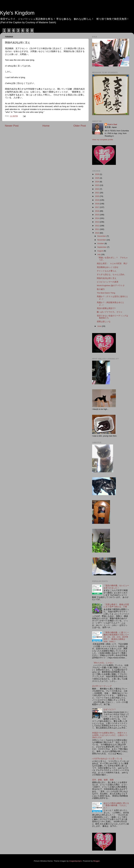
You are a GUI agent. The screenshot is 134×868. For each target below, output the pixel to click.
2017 (97, 207)
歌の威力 (101, 289)
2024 (97, 182)
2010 (97, 233)
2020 (97, 196)
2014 (97, 218)
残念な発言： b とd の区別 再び (112, 264)
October (101, 243)
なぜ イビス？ (110, 709)
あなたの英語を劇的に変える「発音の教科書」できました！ (116, 805)
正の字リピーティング (102, 686)
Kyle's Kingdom (17, 13)
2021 (97, 193)
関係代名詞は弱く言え (107, 278)
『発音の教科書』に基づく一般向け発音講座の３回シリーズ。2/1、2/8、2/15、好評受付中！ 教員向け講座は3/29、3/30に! (116, 637)
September (102, 247)
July (99, 254)
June (100, 326)
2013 (97, 222)
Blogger (96, 861)
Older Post (80, 126)
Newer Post (12, 126)
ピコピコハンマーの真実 (108, 282)
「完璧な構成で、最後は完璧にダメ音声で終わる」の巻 (116, 606)
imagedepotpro (76, 861)
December (102, 236)
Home (46, 126)
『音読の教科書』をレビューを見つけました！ (116, 587)
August (100, 251)
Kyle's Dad (112, 124)
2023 (97, 185)
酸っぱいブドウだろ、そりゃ (110, 312)
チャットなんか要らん (107, 271)
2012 (97, 226)
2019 (97, 200)
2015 (97, 215)
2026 (97, 174)
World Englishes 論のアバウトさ (111, 286)
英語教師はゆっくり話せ (108, 267)
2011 (97, 229)
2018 (97, 204)
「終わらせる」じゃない (103, 663)
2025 (97, 178)
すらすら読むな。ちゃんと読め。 (112, 275)
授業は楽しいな (104, 322)
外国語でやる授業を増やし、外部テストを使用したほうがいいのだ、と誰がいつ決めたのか (110, 735)
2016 (97, 211)
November (102, 240)
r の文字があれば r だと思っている (107, 759)
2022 (97, 189)
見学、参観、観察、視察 (103, 780)
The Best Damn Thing (106, 293)
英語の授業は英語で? (106, 308)
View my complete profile (103, 140)
